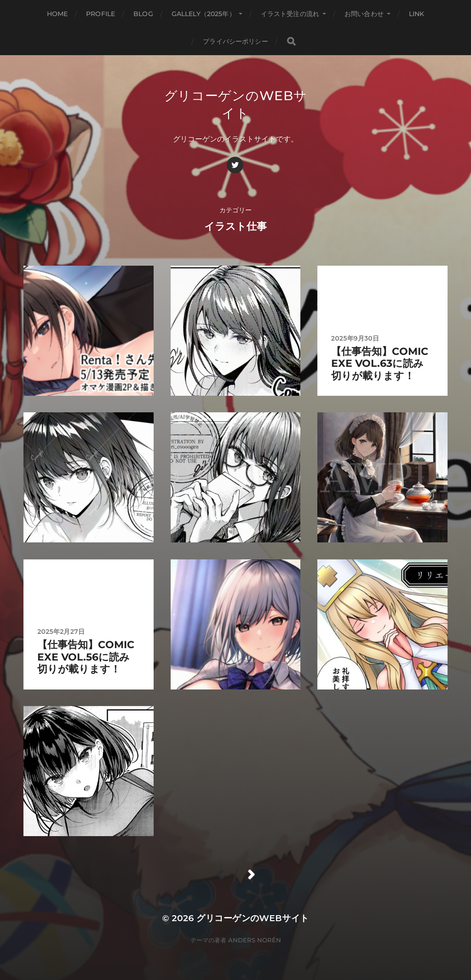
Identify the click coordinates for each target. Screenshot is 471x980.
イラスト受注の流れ (290, 14)
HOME (57, 14)
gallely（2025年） (204, 14)
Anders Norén (255, 940)
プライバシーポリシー (235, 41)
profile (101, 14)
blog (143, 14)
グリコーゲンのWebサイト (253, 918)
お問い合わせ (364, 14)
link (417, 14)
